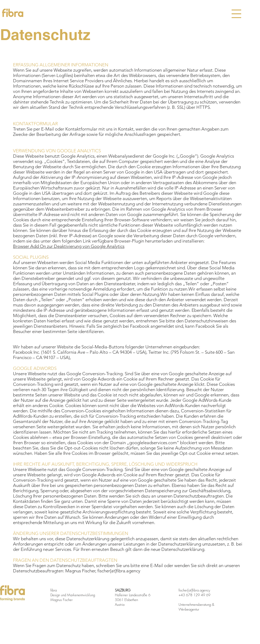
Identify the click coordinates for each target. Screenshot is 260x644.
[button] (236, 14)
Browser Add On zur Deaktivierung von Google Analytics (69, 246)
